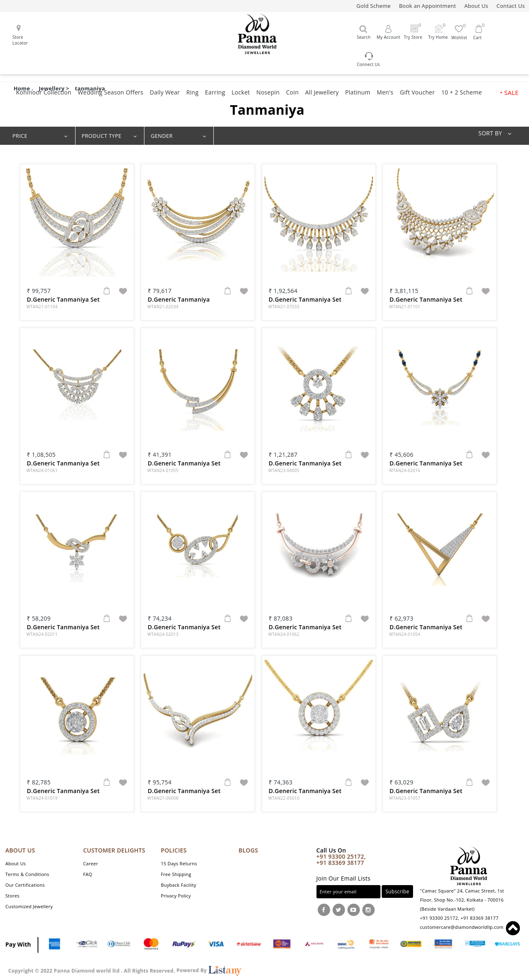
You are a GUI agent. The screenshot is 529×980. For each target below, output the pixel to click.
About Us (476, 6)
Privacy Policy (176, 896)
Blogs (248, 850)
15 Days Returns (179, 863)
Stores (12, 896)
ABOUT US (20, 850)
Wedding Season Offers (111, 92)
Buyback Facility (179, 885)
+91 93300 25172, (341, 856)
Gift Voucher (417, 92)
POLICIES (174, 850)
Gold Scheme (374, 6)
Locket (241, 92)
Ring (193, 92)
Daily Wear (165, 92)
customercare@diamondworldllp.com (462, 927)
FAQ (87, 874)
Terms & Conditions (27, 874)
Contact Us (511, 6)
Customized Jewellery (29, 906)
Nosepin (268, 92)
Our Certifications (25, 885)
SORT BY (497, 133)
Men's (385, 92)
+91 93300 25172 (439, 918)
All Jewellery (322, 92)
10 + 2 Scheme (461, 92)
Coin (292, 92)
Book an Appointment (427, 6)
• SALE (509, 92)
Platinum (358, 92)
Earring (215, 92)
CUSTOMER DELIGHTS (114, 850)
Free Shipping (176, 874)
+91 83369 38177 (340, 863)
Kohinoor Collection (44, 92)
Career (90, 863)
